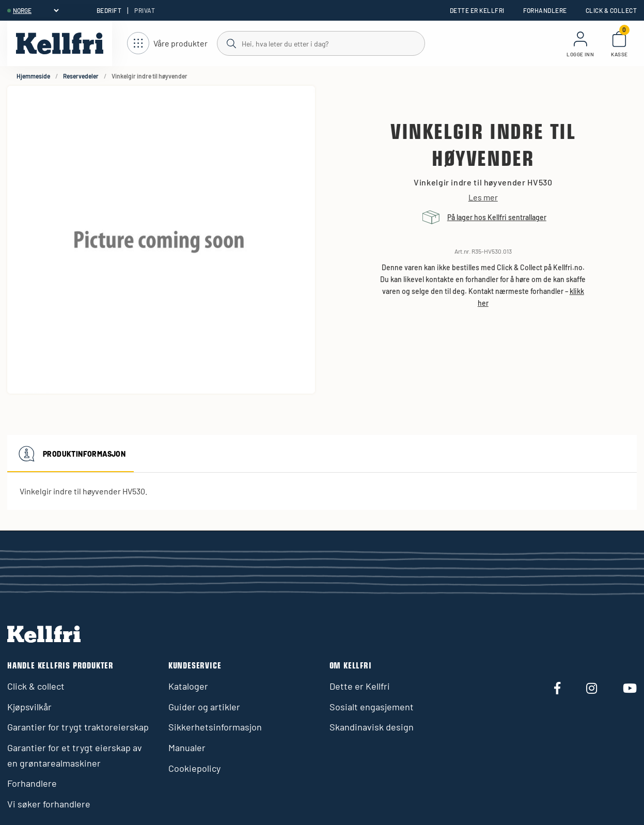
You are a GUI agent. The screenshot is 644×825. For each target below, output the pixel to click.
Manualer (187, 748)
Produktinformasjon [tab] (70, 454)
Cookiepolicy (194, 768)
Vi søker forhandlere (49, 804)
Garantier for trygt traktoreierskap (78, 727)
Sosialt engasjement (372, 707)
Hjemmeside (33, 76)
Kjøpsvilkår (29, 707)
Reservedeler (81, 76)
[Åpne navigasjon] (167, 44)
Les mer (483, 197)
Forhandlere (545, 10)
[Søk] (320, 43)
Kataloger (188, 686)
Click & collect (611, 10)
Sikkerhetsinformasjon (215, 727)
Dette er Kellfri (477, 10)
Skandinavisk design (372, 727)
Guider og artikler (204, 707)
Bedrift (109, 10)
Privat (145, 10)
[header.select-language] (36, 10)
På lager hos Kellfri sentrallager (497, 217)
